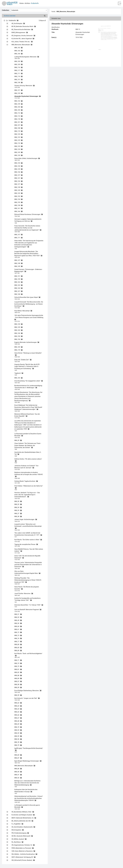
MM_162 (18, 282)
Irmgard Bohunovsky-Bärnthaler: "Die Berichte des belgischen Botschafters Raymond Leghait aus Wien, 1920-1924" (28, 254)
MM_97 (18, 681)
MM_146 (18, 333)
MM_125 (18, 140)
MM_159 (18, 279)
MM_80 (18, 644)
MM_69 (18, 724)
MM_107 (18, 125)
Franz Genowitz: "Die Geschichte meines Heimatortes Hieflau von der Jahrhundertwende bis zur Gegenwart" (28, 228)
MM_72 (18, 632)
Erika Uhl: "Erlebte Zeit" (23, 360)
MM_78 (18, 742)
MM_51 (18, 614)
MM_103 (18, 51)
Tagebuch (19, 373)
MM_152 (18, 196)
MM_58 (18, 516)
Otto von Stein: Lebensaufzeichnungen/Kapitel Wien (27, 572)
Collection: (6, 10)
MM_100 (18, 61)
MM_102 (18, 48)
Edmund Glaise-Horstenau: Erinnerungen (29, 214)
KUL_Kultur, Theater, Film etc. (22, 42)
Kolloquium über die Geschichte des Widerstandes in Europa (26, 791)
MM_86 (18, 769)
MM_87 (18, 758)
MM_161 (18, 208)
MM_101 (18, 122)
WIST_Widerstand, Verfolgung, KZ (23, 857)
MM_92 (18, 778)
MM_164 (18, 288)
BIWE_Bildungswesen (20, 33)
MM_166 (18, 211)
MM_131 (18, 80)
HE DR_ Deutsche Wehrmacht (22, 836)
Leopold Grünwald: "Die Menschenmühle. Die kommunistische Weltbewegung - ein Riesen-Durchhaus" (29, 304)
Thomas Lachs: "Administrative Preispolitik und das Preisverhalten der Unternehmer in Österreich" (28, 565)
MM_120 (18, 134)
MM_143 (18, 152)
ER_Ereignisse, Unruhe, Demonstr (23, 36)
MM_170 (18, 350)
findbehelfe (14, 20)
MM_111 (18, 73)
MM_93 (18, 730)
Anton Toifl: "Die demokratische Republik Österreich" (27, 557)
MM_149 (18, 266)
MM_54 (18, 507)
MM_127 (18, 184)
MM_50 (18, 501)
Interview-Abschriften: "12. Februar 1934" (29, 605)
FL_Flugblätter (17, 824)
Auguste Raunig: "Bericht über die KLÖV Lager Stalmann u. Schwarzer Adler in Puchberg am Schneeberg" (27, 366)
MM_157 (18, 235)
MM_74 (18, 663)
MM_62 (18, 703)
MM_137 (18, 175)
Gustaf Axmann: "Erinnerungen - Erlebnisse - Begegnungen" (28, 270)
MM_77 (18, 642)
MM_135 (18, 169)
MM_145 (18, 327)
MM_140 (18, 190)
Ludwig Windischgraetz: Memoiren (27, 57)
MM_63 (18, 706)
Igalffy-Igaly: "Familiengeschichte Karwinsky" (29, 749)
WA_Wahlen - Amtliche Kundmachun (24, 854)
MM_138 (18, 83)
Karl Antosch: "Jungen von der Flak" (27, 698)
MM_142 (18, 193)
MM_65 (18, 712)
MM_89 (18, 678)
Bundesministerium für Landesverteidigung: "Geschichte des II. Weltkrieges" (28, 387)
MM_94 (18, 733)
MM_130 (18, 155)
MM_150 (18, 336)
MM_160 (18, 330)
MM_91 (18, 775)
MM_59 (18, 695)
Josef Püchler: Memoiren (24, 594)
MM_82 (18, 672)
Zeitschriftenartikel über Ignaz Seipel (27, 297)
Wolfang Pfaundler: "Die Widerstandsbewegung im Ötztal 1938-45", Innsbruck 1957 (28, 580)
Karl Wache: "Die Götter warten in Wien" (28, 540)
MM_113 (18, 116)
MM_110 (18, 143)
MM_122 (18, 137)
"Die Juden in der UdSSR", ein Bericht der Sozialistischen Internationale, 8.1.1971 (28, 534)
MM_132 (18, 101)
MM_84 (18, 755)
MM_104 (18, 107)
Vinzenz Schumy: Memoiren (25, 86)
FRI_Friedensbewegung (20, 833)
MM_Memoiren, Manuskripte (22, 45)
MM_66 (18, 715)
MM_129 (18, 93)
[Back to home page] (120, 3)
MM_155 (18, 202)
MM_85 (18, 651)
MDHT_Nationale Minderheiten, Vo (24, 818)
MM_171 (18, 238)
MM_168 (18, 294)
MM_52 (18, 504)
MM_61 (18, 629)
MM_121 (18, 90)
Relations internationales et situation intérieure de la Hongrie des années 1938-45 (28, 474)
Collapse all (42, 20)
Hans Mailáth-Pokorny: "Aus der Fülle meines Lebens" (29, 550)
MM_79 (18, 745)
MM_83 (18, 648)
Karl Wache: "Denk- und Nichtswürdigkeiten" (28, 655)
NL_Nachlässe (17, 842)
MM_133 (18, 163)
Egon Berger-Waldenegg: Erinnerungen (28, 761)
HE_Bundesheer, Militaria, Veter (23, 812)
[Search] (45, 16)
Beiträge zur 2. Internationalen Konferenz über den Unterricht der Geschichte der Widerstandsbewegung (27, 783)
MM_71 (18, 660)
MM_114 (18, 76)
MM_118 (18, 119)
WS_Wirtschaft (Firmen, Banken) (23, 860)
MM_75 (18, 666)
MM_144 (18, 324)
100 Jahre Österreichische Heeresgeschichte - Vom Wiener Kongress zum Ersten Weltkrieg (29, 317)
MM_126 (18, 181)
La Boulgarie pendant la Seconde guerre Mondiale (27, 806)
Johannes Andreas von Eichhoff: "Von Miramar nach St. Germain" (26, 467)
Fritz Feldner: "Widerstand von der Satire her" (29, 487)
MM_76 (18, 638)
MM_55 (18, 510)
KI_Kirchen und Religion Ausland (23, 815)
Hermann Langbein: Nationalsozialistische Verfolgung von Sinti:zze (28, 220)
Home (21, 3)
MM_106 (18, 54)
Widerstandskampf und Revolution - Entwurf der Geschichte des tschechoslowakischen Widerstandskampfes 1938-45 (28, 798)
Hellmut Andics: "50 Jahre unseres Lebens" (28, 460)
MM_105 (18, 110)
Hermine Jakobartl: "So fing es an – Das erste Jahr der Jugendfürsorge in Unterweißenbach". (27, 495)
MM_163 (18, 285)
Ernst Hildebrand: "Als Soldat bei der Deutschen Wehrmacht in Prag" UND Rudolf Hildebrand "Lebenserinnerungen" (28, 407)
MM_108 (18, 128)
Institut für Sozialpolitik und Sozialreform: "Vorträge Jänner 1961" (28, 599)
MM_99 (18, 687)
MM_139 (18, 104)
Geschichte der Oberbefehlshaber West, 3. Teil (28, 453)
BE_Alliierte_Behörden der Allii (22, 821)
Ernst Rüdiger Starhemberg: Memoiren (28, 691)
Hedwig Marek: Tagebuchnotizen (26, 481)
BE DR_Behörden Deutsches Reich (24, 26)
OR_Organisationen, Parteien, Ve (23, 845)
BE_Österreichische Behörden (22, 30)
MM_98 (18, 684)
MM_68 (18, 721)
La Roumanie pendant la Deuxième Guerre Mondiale (28, 435)
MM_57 (18, 513)
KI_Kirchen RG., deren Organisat (23, 39)
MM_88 (18, 675)
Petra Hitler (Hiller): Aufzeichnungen (27, 158)
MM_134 (18, 166)
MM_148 (18, 263)
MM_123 (18, 146)
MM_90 (18, 772)
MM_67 (18, 718)
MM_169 (18, 347)
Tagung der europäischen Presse (26, 544)
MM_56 (18, 623)
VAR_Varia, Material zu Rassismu (23, 851)
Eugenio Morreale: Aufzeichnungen (27, 342)
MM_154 (18, 199)
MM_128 (18, 187)
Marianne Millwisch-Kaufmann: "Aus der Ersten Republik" (27, 415)
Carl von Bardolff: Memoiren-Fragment (28, 610)
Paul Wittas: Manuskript (23, 311)
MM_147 (18, 260)
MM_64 (18, 709)
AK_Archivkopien (18, 23)
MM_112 (18, 113)
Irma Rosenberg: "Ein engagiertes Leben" (29, 381)
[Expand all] (4, 20)
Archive (27, 3)
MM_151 (18, 276)
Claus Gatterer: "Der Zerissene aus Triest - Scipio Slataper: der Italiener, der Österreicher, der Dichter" (28, 445)
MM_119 (18, 131)
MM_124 (18, 149)
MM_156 (18, 339)
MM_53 (18, 617)
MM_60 (18, 626)
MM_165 (18, 378)
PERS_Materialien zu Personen (23, 848)
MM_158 (18, 205)
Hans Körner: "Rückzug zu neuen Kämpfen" (28, 354)
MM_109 (18, 64)
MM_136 (18, 172)
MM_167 (18, 291)
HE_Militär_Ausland (19, 839)
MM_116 (18, 67)
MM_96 (18, 739)
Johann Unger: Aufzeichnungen (26, 519)
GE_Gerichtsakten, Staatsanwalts (23, 827)
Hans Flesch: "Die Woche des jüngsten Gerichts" (27, 588)
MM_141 (18, 178)
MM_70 (18, 727)
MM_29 (18, 440)
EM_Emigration (18, 830)
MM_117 (18, 70)
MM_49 (18, 620)
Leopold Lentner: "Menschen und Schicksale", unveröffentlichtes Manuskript (28, 526)
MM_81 (18, 669)
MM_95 (18, 736)
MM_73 (18, 635)
